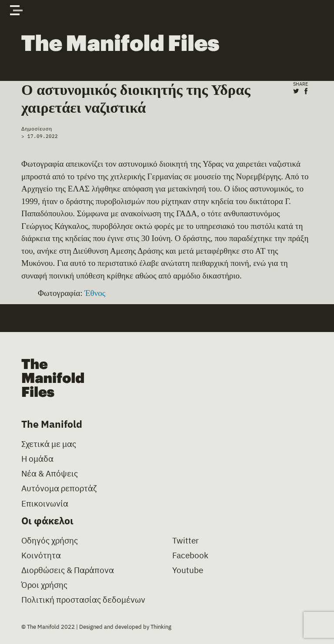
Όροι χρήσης (44, 585)
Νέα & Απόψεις (50, 474)
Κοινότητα (41, 555)
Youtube (188, 570)
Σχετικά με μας (49, 444)
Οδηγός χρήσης (50, 541)
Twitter (185, 541)
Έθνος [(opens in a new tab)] (95, 293)
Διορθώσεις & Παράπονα (68, 570)
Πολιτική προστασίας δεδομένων (83, 600)
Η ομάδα (37, 459)
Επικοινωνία (45, 504)
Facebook (190, 555)
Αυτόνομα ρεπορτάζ (59, 488)
